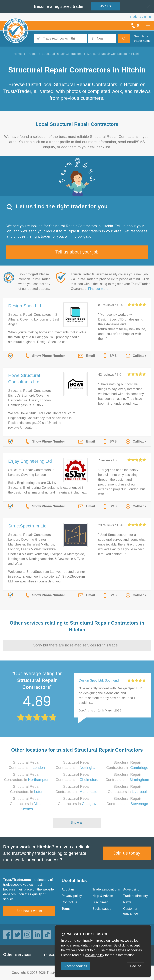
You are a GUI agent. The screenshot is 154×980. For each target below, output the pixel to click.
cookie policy (95, 955)
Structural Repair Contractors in (27, 804)
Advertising (131, 889)
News (127, 902)
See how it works (29, 911)
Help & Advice (103, 896)
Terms (66, 909)
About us (68, 889)
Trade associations (106, 889)
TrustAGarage (54, 955)
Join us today (127, 853)
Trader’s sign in (140, 17)
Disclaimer (100, 902)
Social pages (102, 909)
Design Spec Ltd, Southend (99, 680)
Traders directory (136, 896)
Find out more (98, 289)
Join (106, 6)
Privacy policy (72, 896)
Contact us (69, 902)
